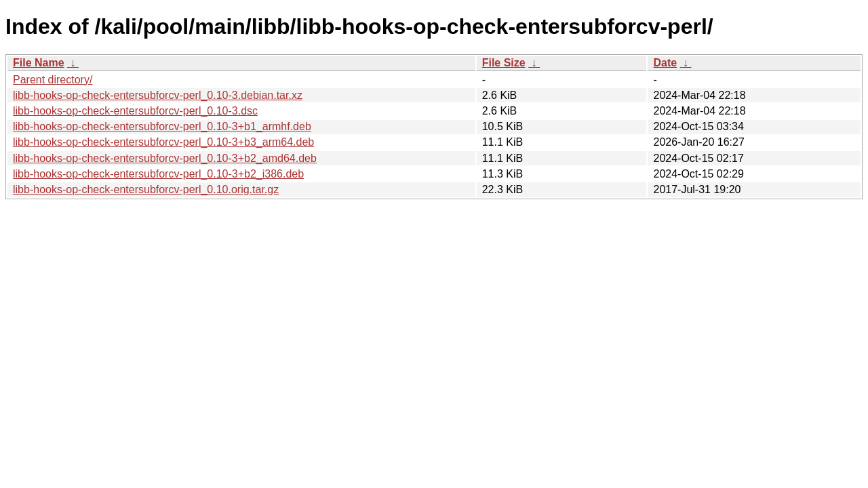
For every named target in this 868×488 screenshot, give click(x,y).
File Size (504, 63)
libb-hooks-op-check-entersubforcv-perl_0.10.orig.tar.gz (146, 189)
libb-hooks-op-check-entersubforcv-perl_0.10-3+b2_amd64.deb (165, 158)
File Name (39, 63)
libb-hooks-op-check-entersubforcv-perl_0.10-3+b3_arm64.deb (163, 142)
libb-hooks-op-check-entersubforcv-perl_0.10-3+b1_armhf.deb (162, 126)
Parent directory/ (53, 80)
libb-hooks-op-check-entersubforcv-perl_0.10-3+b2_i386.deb (158, 174)
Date (665, 63)
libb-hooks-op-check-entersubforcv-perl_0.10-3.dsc (135, 111)
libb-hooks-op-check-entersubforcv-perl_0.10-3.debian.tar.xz (158, 95)
